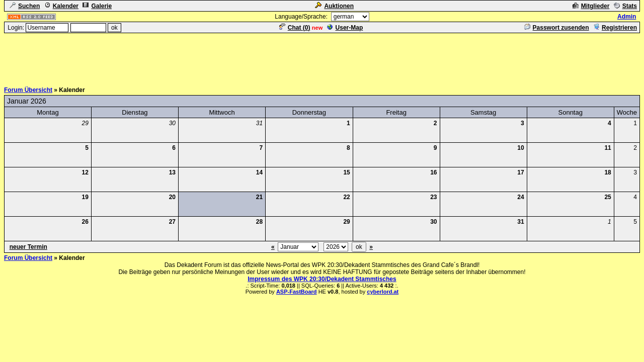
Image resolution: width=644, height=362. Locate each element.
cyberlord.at (383, 292)
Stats (625, 6)
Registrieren (615, 28)
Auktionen (334, 6)
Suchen (25, 6)
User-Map (345, 28)
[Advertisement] (322, 57)
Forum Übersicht (28, 90)
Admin (627, 17)
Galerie (97, 6)
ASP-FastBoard (297, 292)
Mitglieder (591, 6)
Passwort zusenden (557, 28)
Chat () (295, 28)
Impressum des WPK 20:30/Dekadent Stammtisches (322, 279)
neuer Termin (28, 247)
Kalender (61, 6)
